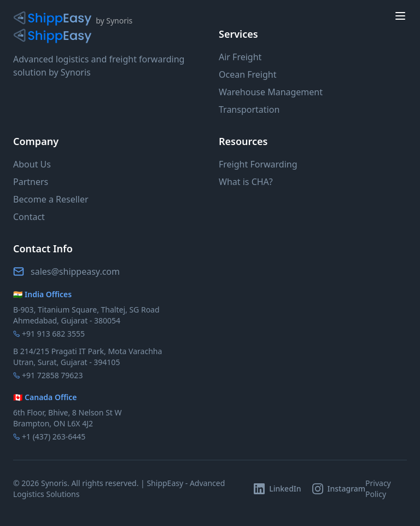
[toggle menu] (400, 16)
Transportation (249, 109)
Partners (31, 182)
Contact (29, 217)
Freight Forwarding (258, 164)
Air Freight (240, 57)
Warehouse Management (271, 92)
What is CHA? (246, 182)
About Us (32, 164)
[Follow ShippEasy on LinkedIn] (277, 489)
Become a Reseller (51, 199)
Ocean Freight (247, 74)
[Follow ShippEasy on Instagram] (339, 489)
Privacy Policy (378, 489)
